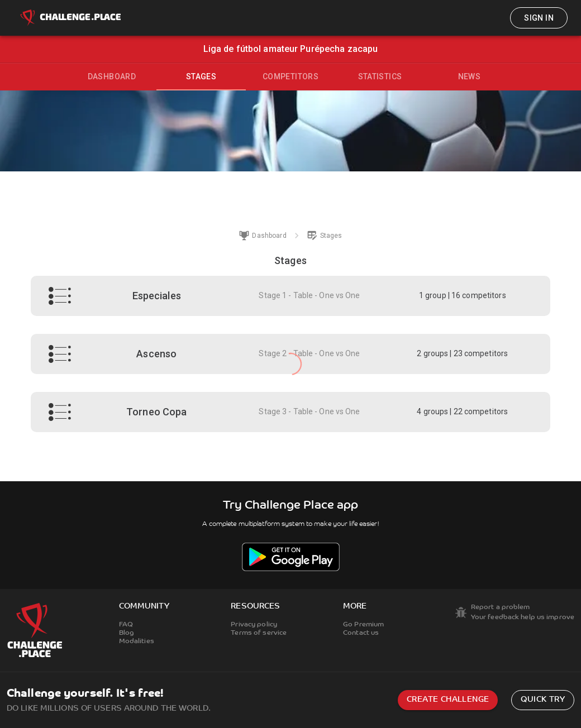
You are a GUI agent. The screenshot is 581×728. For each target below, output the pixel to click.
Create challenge (448, 700)
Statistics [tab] (380, 76)
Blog (127, 633)
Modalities (137, 641)
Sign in (539, 18)
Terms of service (259, 633)
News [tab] (470, 76)
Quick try (543, 700)
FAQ (126, 625)
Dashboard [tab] (112, 76)
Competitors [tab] (290, 76)
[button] (290, 296)
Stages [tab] (201, 76)
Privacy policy (254, 625)
